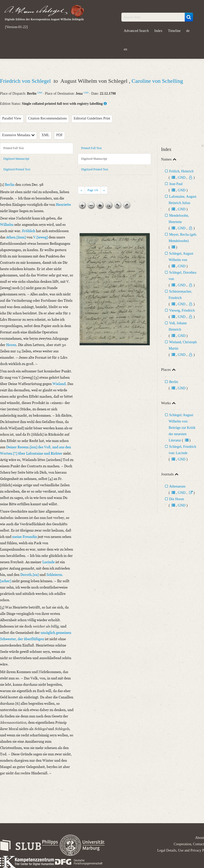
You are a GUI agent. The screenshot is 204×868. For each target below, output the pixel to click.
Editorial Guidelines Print (92, 118)
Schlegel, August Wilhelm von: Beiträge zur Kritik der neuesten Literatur (182, 428)
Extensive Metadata (18, 135)
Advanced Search (136, 31)
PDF (60, 135)
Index (158, 31)
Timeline (174, 31)
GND (40, 93)
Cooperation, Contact (189, 844)
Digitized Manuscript (16, 159)
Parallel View (12, 118)
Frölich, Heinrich (181, 171)
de (188, 31)
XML (45, 135)
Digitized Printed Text (17, 169)
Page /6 (93, 190)
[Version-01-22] (16, 27)
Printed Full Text (14, 148)
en (126, 49)
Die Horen (177, 499)
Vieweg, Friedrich (182, 310)
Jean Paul (176, 184)
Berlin (173, 382)
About (200, 838)
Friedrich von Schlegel (26, 81)
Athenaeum (177, 486)
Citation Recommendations (48, 118)
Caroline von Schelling (157, 81)
